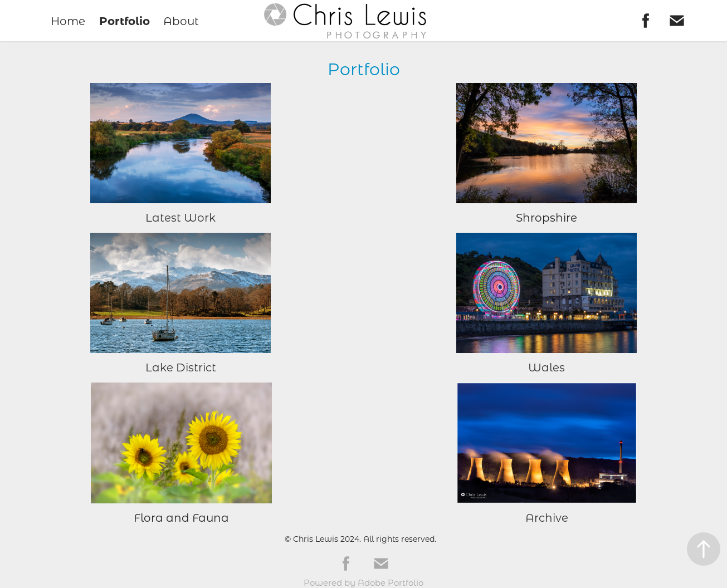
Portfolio (125, 20)
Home (68, 21)
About (181, 21)
